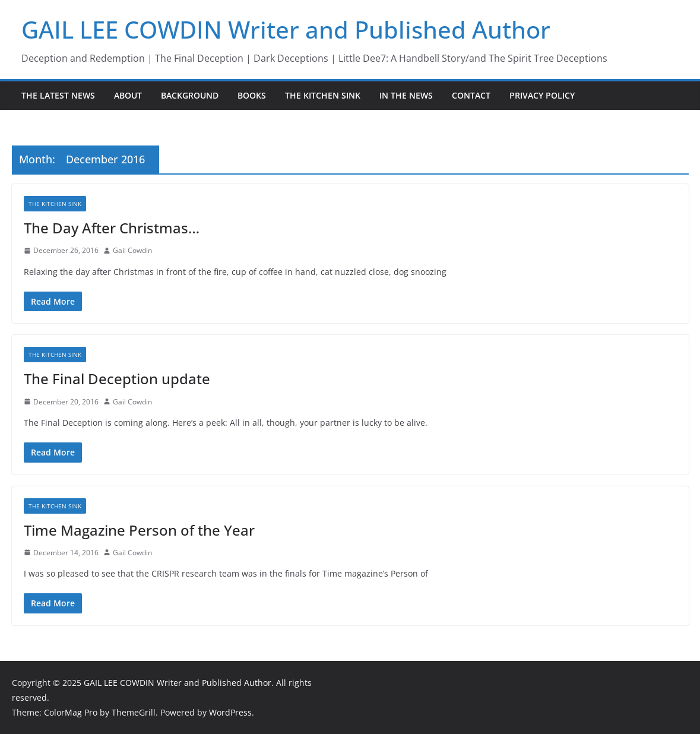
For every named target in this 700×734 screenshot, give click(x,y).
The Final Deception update (117, 379)
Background (190, 95)
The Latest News (58, 95)
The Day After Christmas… (112, 228)
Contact (471, 95)
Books (252, 95)
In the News (406, 95)
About (128, 95)
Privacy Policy (542, 95)
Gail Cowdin (132, 250)
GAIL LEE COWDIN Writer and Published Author (286, 29)
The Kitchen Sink (323, 95)
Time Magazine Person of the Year (139, 530)
